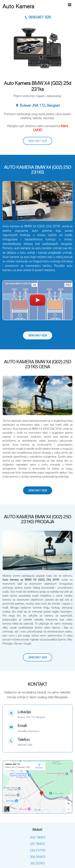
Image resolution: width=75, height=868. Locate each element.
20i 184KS (38, 844)
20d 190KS (38, 837)
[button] (8, 203)
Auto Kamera (18, 6)
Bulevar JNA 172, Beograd (37, 105)
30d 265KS (38, 857)
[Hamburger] (70, 5)
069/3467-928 (37, 17)
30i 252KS (38, 863)
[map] (37, 715)
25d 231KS (38, 850)
